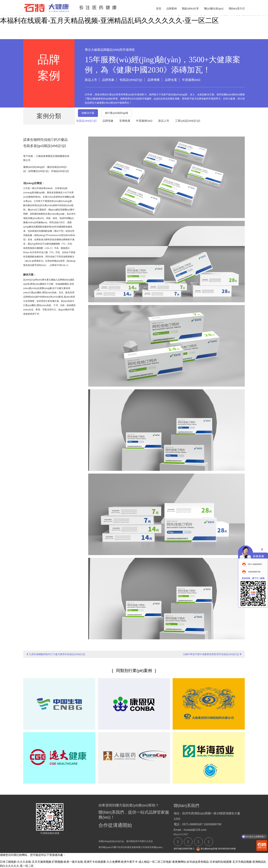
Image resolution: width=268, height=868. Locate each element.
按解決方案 (88, 113)
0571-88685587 (255, 564)
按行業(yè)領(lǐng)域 (116, 113)
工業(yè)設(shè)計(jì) (188, 121)
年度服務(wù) (191, 80)
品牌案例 (172, 8)
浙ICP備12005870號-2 (184, 849)
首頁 (159, 8)
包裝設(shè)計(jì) (131, 80)
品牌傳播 (153, 80)
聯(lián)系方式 (237, 8)
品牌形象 (108, 80)
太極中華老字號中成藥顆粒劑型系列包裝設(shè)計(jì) (212, 654)
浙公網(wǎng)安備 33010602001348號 (216, 849)
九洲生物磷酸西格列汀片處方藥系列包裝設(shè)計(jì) (56, 654)
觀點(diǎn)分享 (190, 8)
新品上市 (91, 80)
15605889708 (254, 572)
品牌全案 (171, 80)
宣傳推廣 (125, 121)
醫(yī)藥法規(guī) (214, 8)
